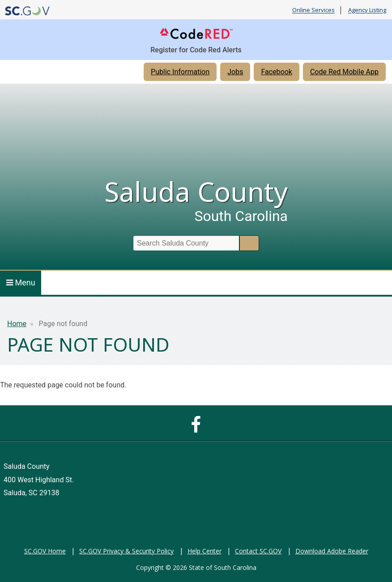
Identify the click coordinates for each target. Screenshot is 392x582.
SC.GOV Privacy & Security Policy (126, 551)
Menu (21, 283)
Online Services (313, 10)
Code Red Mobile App (344, 72)
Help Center (205, 551)
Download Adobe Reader (332, 551)
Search (249, 243)
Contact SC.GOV (258, 551)
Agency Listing (367, 10)
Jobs (235, 72)
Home (17, 324)
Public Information (180, 72)
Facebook (276, 72)
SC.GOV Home (45, 551)
